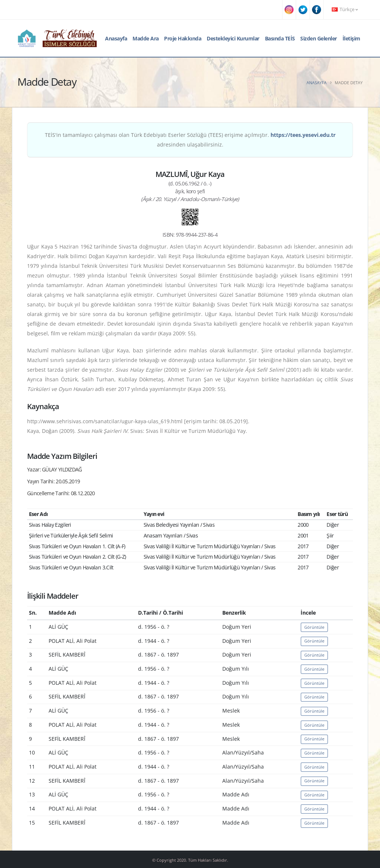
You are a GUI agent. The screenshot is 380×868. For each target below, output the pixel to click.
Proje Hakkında (183, 38)
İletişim (351, 38)
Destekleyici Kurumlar (233, 38)
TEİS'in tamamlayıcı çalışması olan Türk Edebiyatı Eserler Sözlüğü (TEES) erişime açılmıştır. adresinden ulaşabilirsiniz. (190, 140)
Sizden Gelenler (319, 38)
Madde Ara (146, 38)
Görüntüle (314, 627)
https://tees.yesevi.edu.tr (303, 135)
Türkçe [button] (345, 9)
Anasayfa (116, 38)
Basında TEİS (280, 38)
